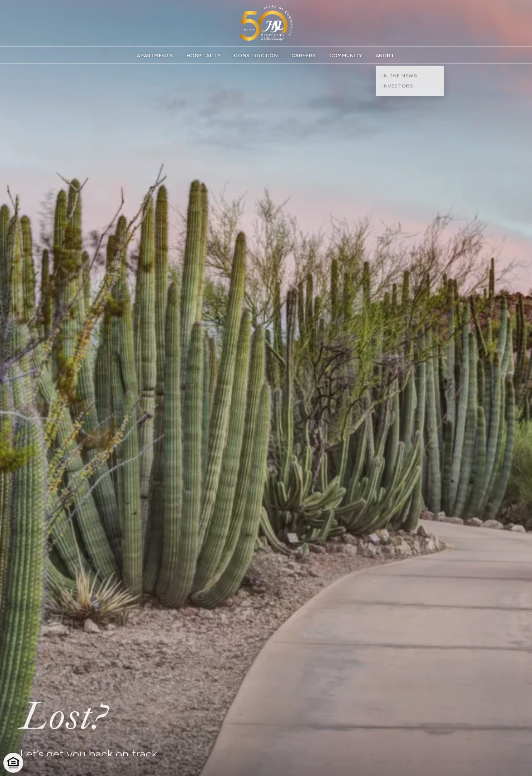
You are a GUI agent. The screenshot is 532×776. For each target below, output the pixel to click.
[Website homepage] (266, 23)
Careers (304, 56)
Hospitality (204, 56)
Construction (256, 56)
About (385, 56)
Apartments (155, 56)
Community (346, 56)
